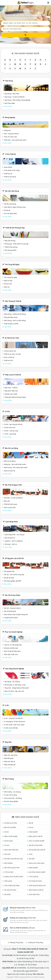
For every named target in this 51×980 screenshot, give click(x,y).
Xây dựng (9, 81)
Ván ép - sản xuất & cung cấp (14, 574)
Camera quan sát (10, 351)
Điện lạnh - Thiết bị (11, 388)
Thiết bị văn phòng (11, 247)
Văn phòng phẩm (10, 250)
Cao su (31, 827)
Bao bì (31, 823)
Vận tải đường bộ (10, 611)
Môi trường (9, 779)
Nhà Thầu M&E (10, 103)
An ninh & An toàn (12, 338)
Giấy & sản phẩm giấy (11, 850)
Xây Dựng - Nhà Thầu (12, 94)
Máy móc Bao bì (10, 761)
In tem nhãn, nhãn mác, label (14, 725)
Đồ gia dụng (8, 841)
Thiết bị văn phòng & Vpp (15, 228)
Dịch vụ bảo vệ (9, 357)
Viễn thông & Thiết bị (13, 301)
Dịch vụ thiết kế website (22, 928)
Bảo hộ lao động (11, 448)
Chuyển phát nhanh (11, 618)
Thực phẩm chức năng (12, 170)
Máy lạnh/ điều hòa (11, 391)
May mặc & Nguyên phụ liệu (14, 859)
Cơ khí (7, 411)
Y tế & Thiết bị (10, 154)
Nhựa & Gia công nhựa (37, 863)
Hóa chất (7, 854)
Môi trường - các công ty (12, 792)
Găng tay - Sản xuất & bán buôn (15, 464)
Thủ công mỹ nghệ (12, 264)
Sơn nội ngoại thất (10, 213)
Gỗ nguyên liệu (9, 571)
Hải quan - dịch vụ (11, 544)
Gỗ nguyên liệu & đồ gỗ (14, 558)
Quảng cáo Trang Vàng (36, 942)
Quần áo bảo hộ (10, 471)
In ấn (7, 705)
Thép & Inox (8, 881)
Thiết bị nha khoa (10, 177)
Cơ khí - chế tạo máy (11, 431)
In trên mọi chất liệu (11, 728)
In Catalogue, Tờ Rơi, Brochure (14, 721)
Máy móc (8, 742)
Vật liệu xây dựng (12, 191)
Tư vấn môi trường (10, 795)
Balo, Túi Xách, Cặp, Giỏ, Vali (14, 691)
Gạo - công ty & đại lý (11, 134)
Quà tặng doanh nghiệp (15, 669)
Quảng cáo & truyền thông (14, 877)
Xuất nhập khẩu (12, 522)
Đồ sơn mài (8, 284)
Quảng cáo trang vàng (23, 918)
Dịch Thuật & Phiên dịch (12, 651)
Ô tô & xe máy (9, 872)
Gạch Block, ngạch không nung (15, 207)
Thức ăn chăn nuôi (10, 137)
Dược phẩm (8, 167)
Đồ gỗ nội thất (9, 578)
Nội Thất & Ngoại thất (13, 485)
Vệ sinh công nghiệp (11, 801)
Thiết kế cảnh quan (11, 504)
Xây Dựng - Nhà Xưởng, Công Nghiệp (17, 100)
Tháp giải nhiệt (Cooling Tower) (15, 397)
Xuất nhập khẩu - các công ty (14, 534)
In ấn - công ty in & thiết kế (13, 718)
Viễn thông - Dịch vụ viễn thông (15, 320)
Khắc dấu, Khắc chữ (11, 654)
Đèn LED (7, 501)
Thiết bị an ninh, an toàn (12, 354)
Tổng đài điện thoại (11, 317)
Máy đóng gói (9, 758)
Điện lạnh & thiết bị (13, 375)
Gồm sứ (7, 287)
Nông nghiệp (10, 117)
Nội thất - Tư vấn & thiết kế (13, 498)
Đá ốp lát (7, 210)
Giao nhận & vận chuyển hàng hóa (16, 614)
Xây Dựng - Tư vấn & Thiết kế (14, 97)
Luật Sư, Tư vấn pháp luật (13, 645)
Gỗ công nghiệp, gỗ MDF (13, 581)
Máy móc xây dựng (11, 755)
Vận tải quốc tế (10, 538)
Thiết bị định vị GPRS (11, 324)
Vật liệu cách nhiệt (11, 394)
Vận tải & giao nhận (13, 595)
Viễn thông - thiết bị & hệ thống (15, 314)
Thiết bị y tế (8, 174)
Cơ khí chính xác (10, 427)
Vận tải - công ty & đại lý (12, 608)
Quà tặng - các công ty (12, 681)
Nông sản (7, 130)
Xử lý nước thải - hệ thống (13, 798)
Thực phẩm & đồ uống (12, 886)
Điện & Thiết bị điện (11, 836)
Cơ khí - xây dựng (10, 434)
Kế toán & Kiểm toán (11, 648)
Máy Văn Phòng (10, 241)
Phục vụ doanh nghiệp (14, 632)
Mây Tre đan (8, 281)
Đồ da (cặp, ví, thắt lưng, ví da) (15, 685)
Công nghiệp (33, 832)
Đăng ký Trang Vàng (17, 942)
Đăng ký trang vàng (23, 908)
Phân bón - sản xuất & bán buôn (15, 140)
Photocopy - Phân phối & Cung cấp (17, 244)
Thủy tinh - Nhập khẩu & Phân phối (17, 688)
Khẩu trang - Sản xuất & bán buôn (16, 467)
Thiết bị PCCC (9, 360)
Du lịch (7, 845)
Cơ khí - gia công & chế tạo (13, 424)
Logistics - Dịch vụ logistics (14, 541)
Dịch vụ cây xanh (10, 507)
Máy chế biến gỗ (10, 765)
